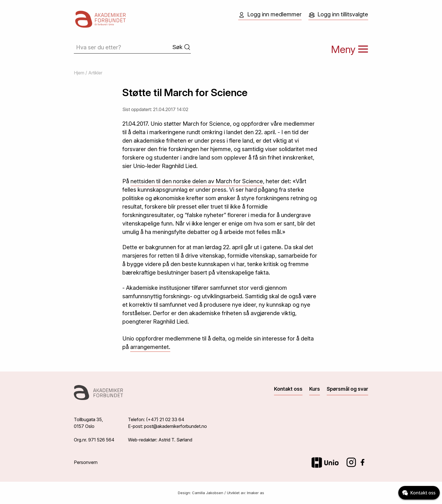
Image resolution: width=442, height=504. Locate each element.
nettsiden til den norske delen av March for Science (197, 181)
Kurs (315, 389)
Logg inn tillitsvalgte (338, 15)
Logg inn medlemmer (270, 15)
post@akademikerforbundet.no (175, 426)
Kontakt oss (288, 389)
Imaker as (256, 493)
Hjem (79, 73)
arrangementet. (150, 347)
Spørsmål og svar (347, 389)
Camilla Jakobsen (208, 493)
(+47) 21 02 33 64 (165, 419)
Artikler (95, 73)
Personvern (86, 462)
